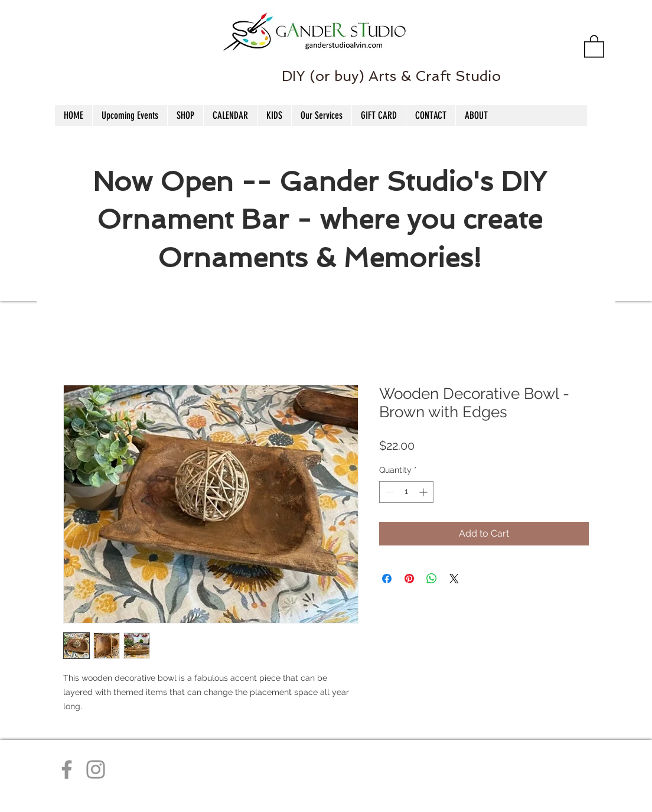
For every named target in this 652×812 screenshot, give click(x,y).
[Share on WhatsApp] (432, 579)
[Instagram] (96, 769)
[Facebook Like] (65, 54)
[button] (594, 46)
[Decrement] (388, 492)
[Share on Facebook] (387, 579)
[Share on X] (454, 579)
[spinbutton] (406, 492)
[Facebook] (67, 769)
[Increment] (424, 492)
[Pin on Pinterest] (409, 579)
